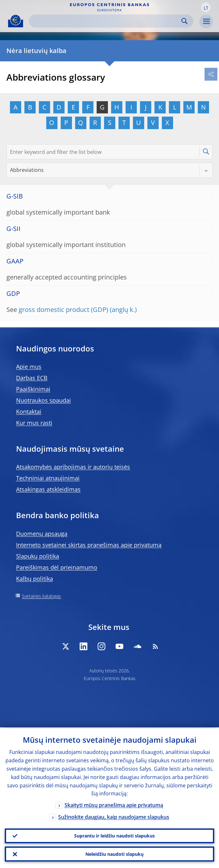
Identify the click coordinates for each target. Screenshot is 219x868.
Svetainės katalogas (41, 596)
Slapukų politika (38, 556)
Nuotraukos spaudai (44, 400)
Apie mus (29, 367)
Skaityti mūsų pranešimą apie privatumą (114, 804)
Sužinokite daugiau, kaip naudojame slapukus (114, 816)
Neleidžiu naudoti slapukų (114, 854)
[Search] (106, 21)
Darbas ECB (32, 378)
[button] (206, 7)
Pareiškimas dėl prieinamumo (57, 567)
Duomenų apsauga (42, 534)
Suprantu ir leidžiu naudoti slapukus (114, 835)
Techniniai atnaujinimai (48, 478)
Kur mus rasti (34, 423)
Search (184, 21)
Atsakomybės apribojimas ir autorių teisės (73, 467)
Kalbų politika (35, 579)
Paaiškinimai (33, 389)
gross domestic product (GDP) (63, 310)
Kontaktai (29, 412)
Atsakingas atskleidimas (48, 489)
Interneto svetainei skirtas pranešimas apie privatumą (89, 545)
